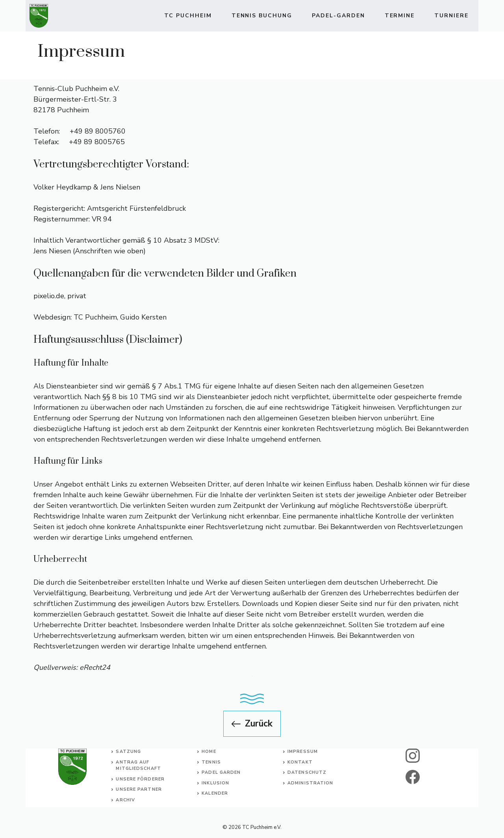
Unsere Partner (139, 789)
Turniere (451, 16)
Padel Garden (221, 772)
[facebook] (413, 777)
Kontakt (300, 762)
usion (221, 783)
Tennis (211, 762)
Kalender (215, 793)
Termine (400, 16)
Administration (310, 783)
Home (209, 752)
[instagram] (413, 756)
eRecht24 (95, 667)
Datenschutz (307, 772)
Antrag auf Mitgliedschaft (138, 766)
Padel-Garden (338, 16)
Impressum (303, 752)
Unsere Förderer (140, 779)
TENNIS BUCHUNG (262, 16)
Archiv (125, 800)
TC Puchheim (188, 16)
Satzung (128, 752)
